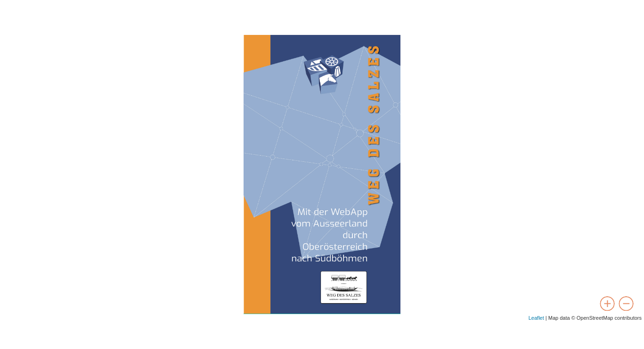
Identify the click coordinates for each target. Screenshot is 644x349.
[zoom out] (626, 304)
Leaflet (536, 318)
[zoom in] (607, 304)
